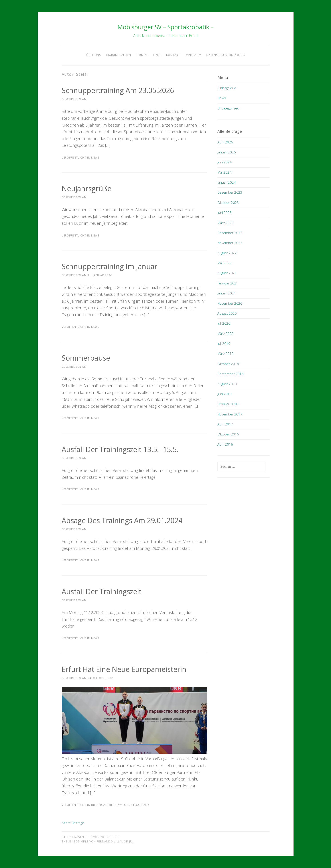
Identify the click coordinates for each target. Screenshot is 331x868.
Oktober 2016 (228, 434)
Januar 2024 (227, 182)
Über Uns (94, 55)
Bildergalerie (102, 805)
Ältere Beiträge (73, 823)
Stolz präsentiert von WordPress (91, 837)
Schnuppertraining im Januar (109, 266)
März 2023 (226, 223)
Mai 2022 (224, 263)
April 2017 (225, 424)
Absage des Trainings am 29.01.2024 (122, 520)
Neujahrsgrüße (87, 188)
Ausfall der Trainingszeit (102, 591)
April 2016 (225, 444)
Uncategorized (137, 805)
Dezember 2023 (230, 192)
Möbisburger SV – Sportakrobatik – (165, 27)
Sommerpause (86, 358)
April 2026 (225, 142)
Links (157, 55)
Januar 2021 (227, 293)
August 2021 (227, 273)
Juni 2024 (225, 162)
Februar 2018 (228, 404)
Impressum (193, 55)
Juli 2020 (224, 323)
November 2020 (230, 303)
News (95, 158)
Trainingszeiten (118, 55)
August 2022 (227, 253)
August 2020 (227, 313)
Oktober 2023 (228, 203)
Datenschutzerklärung (226, 55)
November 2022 (230, 243)
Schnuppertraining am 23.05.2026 (118, 90)
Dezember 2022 (230, 233)
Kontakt (173, 55)
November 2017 (230, 414)
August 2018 (227, 384)
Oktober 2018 (228, 364)
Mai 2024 (224, 172)
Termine (142, 55)
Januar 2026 (227, 152)
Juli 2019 (224, 344)
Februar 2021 (228, 283)
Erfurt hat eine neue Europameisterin (124, 669)
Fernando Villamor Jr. (115, 841)
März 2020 (226, 334)
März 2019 (226, 354)
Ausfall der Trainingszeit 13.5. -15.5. (120, 449)
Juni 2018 (225, 394)
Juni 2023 (225, 213)
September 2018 (231, 374)
